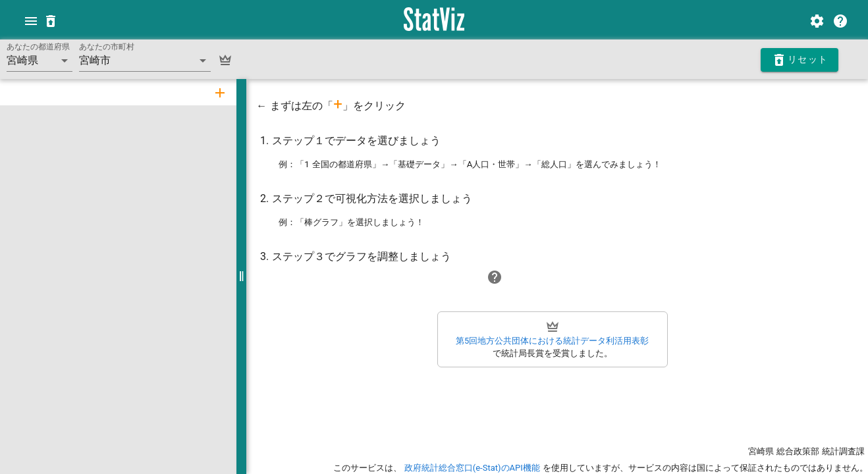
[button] (40, 61)
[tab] (219, 92)
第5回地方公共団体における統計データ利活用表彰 (552, 341)
